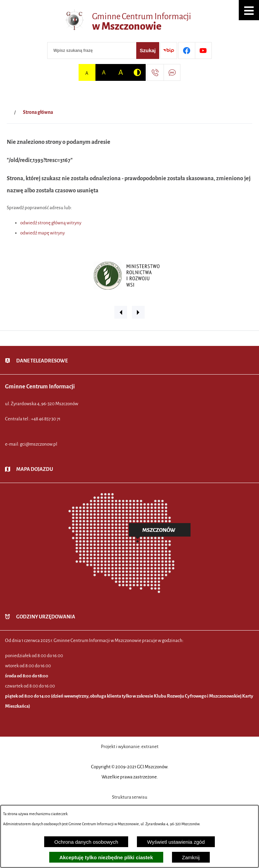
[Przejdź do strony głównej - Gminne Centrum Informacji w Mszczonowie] (129, 22)
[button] (249, 10)
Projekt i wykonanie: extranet (130, 747)
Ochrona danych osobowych (86, 842)
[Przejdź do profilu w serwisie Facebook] (186, 51)
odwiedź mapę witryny (42, 233)
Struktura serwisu (130, 797)
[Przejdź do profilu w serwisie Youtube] (203, 51)
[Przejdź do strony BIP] (169, 51)
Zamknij (191, 857)
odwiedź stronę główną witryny (51, 223)
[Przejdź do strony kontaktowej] (155, 72)
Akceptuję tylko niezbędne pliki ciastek (106, 857)
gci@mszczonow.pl (39, 444)
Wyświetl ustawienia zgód (176, 842)
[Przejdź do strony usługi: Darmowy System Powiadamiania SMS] (172, 72)
